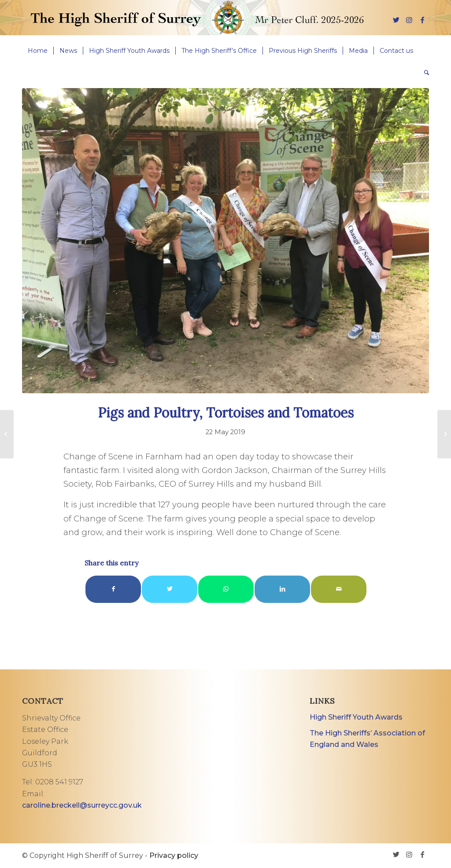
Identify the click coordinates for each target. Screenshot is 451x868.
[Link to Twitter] (396, 20)
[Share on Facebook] (113, 589)
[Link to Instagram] (409, 20)
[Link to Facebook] (422, 20)
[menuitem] (38, 51)
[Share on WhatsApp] (226, 589)
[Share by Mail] (339, 589)
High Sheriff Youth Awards (356, 717)
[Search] (424, 73)
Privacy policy (174, 855)
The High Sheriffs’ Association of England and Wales (367, 739)
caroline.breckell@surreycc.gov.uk (82, 805)
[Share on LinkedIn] (282, 589)
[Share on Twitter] (170, 589)
